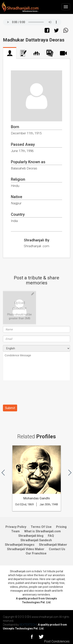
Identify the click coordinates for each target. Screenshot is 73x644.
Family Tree (36, 53)
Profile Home (10, 53)
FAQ (51, 536)
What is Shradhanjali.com (42, 531)
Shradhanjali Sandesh (36, 540)
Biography (23, 53)
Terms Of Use (41, 527)
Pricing (61, 527)
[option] (36, 480)
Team (15, 531)
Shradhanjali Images (20, 545)
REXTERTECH (28, 625)
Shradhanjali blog (31, 536)
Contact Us (57, 549)
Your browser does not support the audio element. (32, 22)
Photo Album (50, 53)
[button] (3, 472)
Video (63, 53)
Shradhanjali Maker (53, 545)
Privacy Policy (16, 527)
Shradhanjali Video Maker (26, 549)
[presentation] (33, 394)
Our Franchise (36, 553)
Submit (10, 408)
